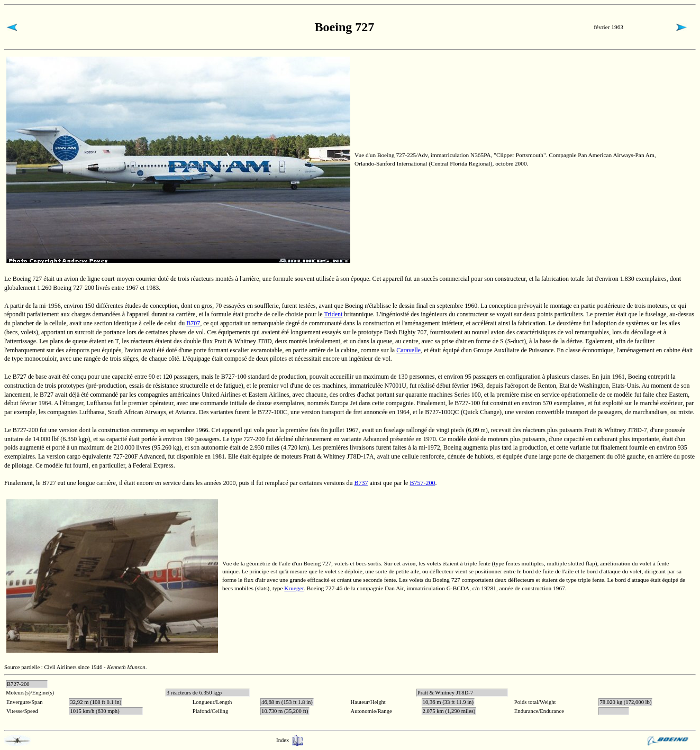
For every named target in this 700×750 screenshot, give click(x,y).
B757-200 (422, 483)
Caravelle (408, 350)
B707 (193, 323)
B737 (361, 483)
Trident (333, 314)
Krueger (294, 588)
